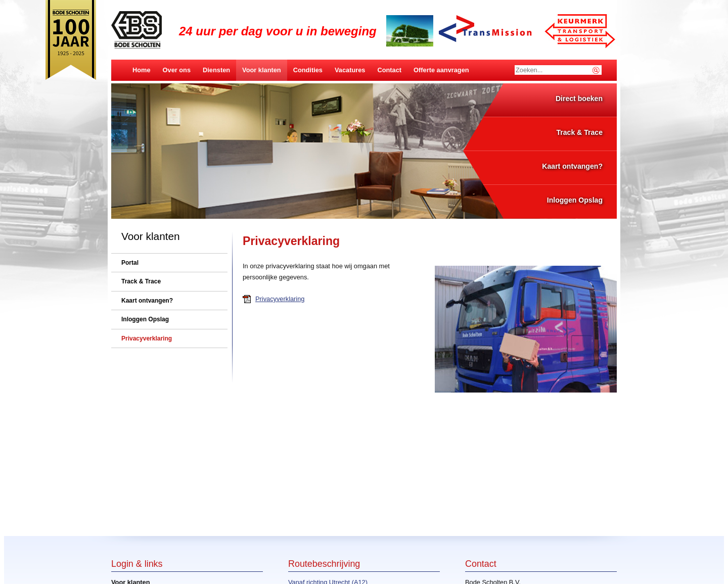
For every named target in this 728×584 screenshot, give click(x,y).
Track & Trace (579, 132)
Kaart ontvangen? (572, 166)
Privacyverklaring (280, 299)
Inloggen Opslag (575, 200)
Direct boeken (579, 99)
